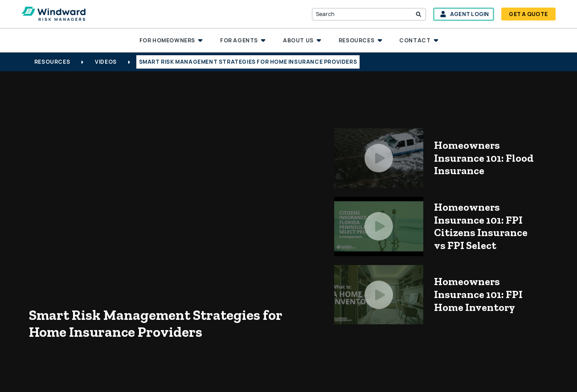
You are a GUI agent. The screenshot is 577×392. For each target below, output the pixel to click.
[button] (171, 41)
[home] (53, 14)
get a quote (528, 14)
